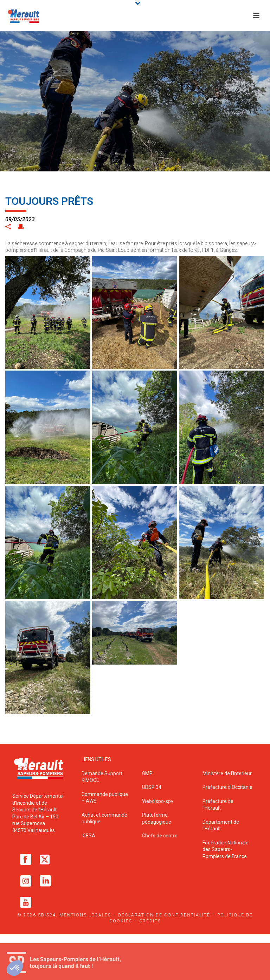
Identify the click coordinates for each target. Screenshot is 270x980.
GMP (147, 773)
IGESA (88, 836)
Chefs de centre (160, 836)
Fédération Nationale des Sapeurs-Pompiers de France (226, 850)
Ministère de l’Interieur (227, 773)
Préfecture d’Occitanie (227, 787)
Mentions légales (85, 915)
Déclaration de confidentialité (164, 915)
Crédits (150, 921)
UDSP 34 (152, 787)
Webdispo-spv (158, 801)
